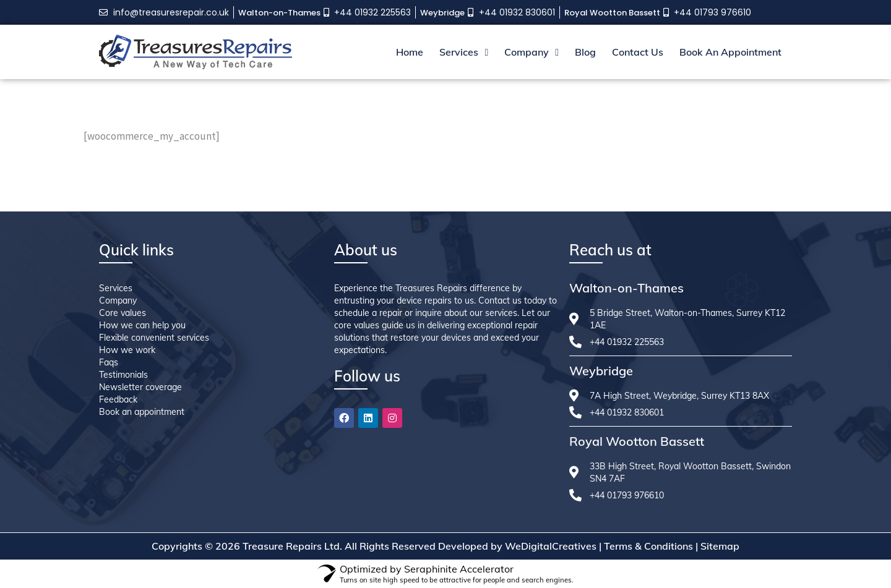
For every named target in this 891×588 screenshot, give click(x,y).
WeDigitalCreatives (551, 546)
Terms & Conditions (648, 546)
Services (464, 52)
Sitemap (720, 546)
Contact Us (638, 52)
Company (532, 52)
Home (410, 52)
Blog (585, 52)
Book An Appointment (730, 52)
